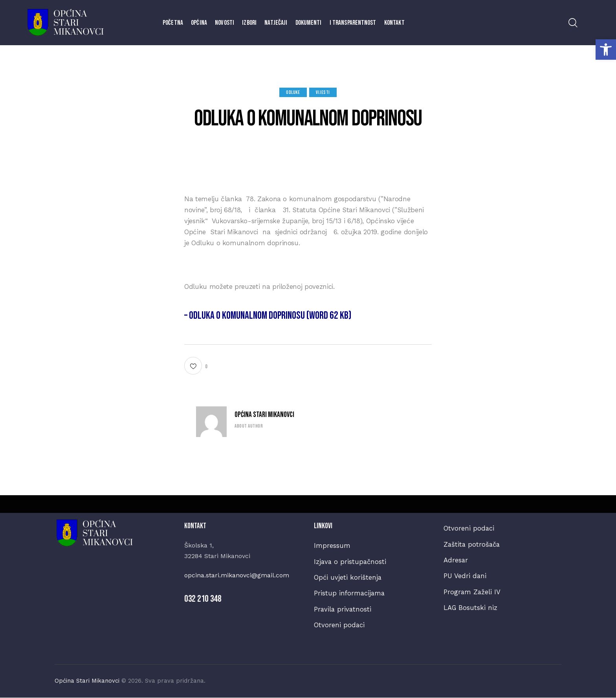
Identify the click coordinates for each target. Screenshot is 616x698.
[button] (606, 50)
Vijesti (323, 93)
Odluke (293, 93)
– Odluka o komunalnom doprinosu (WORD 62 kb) (269, 315)
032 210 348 (203, 599)
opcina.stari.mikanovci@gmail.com (237, 575)
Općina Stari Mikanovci (264, 415)
